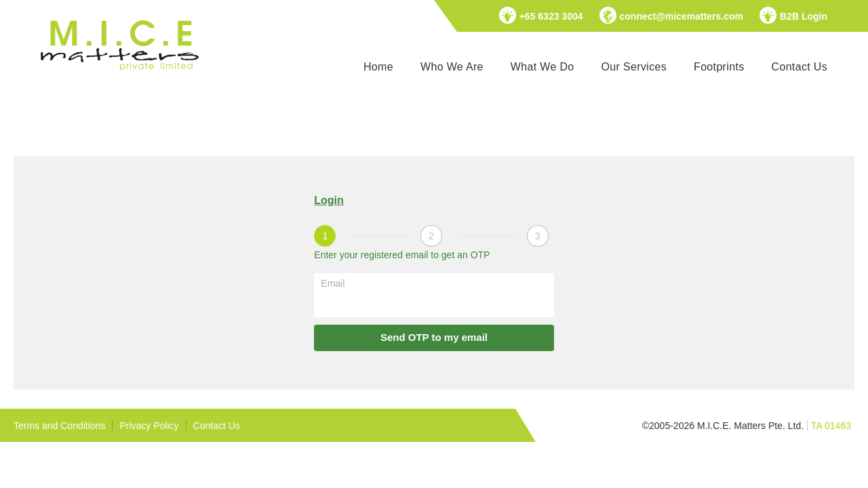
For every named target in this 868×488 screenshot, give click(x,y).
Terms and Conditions (59, 426)
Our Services (634, 67)
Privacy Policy (149, 426)
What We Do (542, 67)
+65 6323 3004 (551, 16)
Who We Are (452, 67)
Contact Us (800, 67)
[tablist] (434, 201)
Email (333, 283)
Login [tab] (329, 200)
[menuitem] (378, 67)
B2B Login (804, 16)
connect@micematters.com (682, 16)
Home (378, 67)
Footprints (719, 67)
